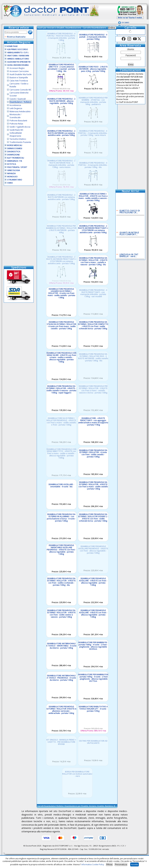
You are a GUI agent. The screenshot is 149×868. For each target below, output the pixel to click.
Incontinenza (15, 105)
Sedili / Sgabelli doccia (20, 127)
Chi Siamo (125, 23)
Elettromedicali (16, 158)
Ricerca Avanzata (16, 37)
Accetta (134, 864)
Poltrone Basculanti (18, 121)
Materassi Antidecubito (20, 111)
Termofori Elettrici (18, 139)
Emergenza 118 (15, 161)
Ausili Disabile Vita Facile (21, 74)
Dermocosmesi (15, 148)
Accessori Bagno (17, 68)
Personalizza (121, 864)
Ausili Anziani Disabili (18, 65)
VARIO (10, 183)
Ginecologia (14, 170)
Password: (131, 55)
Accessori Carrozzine (19, 71)
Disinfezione (13, 155)
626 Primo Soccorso (18, 49)
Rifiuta (109, 864)
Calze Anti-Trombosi (19, 81)
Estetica (12, 164)
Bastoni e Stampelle (19, 78)
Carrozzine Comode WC (20, 90)
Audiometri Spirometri (19, 62)
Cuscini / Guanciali (18, 99)
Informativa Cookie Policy (93, 864)
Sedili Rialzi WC (16, 130)
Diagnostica (14, 152)
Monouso (12, 177)
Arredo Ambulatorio (18, 59)
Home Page (11, 46)
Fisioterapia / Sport (17, 167)
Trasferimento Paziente (20, 142)
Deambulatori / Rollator (20, 102)
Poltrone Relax (16, 124)
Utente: (131, 49)
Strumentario (15, 180)
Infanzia (11, 173)
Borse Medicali (15, 145)
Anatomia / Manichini (18, 56)
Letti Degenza (16, 108)
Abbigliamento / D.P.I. (18, 52)
